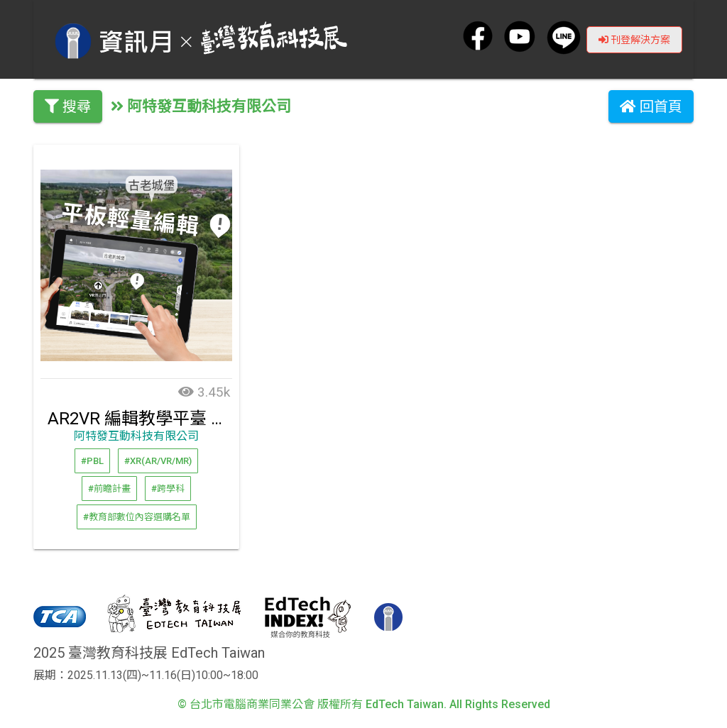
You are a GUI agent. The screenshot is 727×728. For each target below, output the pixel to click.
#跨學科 (168, 489)
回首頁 (651, 106)
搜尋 (68, 106)
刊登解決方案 (634, 39)
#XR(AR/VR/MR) (158, 460)
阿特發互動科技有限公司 (136, 436)
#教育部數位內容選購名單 (137, 516)
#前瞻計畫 (109, 489)
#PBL (92, 460)
